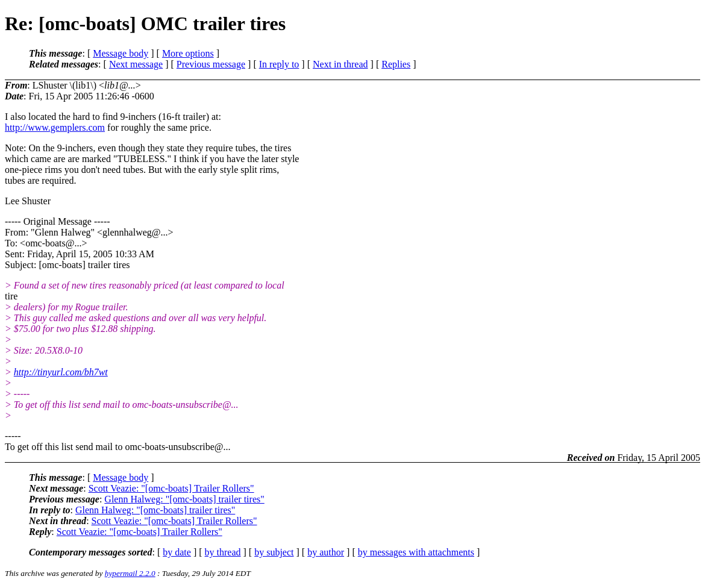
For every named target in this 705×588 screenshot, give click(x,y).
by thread (223, 552)
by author (326, 552)
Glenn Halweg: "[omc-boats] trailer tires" (184, 499)
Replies (396, 64)
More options (188, 53)
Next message (136, 64)
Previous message (211, 64)
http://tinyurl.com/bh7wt (61, 372)
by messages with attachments (416, 552)
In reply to (279, 64)
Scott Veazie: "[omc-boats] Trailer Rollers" (171, 488)
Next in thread (340, 64)
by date (177, 552)
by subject (274, 552)
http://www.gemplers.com (55, 127)
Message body (121, 53)
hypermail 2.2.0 (130, 573)
